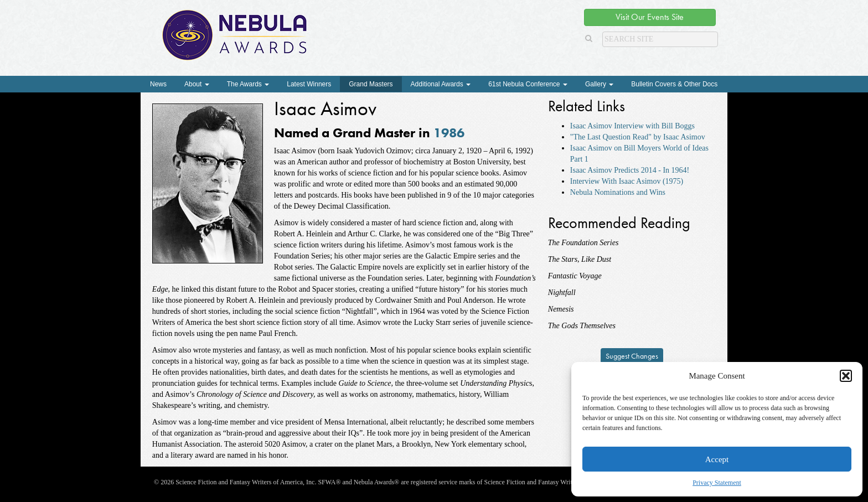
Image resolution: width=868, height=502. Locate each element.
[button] (846, 376)
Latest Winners (309, 84)
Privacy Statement (717, 483)
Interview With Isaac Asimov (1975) (627, 181)
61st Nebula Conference (528, 84)
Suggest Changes (632, 356)
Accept (717, 459)
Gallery (599, 84)
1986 (449, 133)
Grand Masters (371, 84)
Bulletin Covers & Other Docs (674, 84)
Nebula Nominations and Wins (618, 192)
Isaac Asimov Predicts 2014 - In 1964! (630, 170)
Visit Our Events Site (650, 17)
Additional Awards (441, 84)
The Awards (248, 84)
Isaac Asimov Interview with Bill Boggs (632, 126)
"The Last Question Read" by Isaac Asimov (638, 137)
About (197, 84)
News (158, 84)
